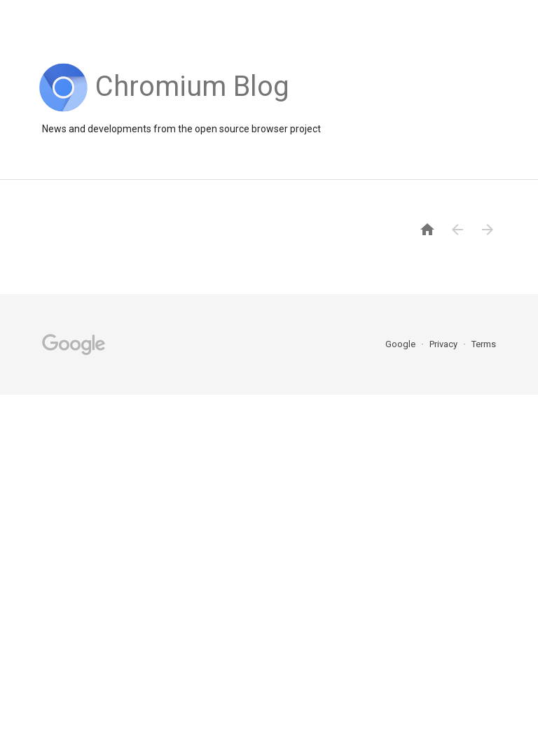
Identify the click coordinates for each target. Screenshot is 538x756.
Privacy (444, 344)
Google (401, 344)
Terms (484, 344)
